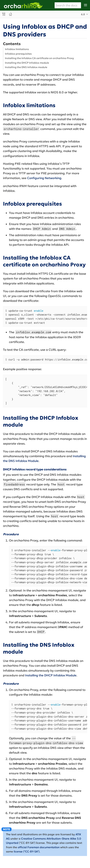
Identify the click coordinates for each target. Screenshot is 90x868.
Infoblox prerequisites (18, 54)
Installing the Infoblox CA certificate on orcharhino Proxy (39, 58)
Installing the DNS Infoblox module (26, 67)
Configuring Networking (44, 178)
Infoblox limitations (17, 49)
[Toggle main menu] (86, 5)
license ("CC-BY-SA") (27, 851)
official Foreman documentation (39, 847)
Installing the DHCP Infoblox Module (51, 675)
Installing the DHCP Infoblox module (27, 63)
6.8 (83, 14)
